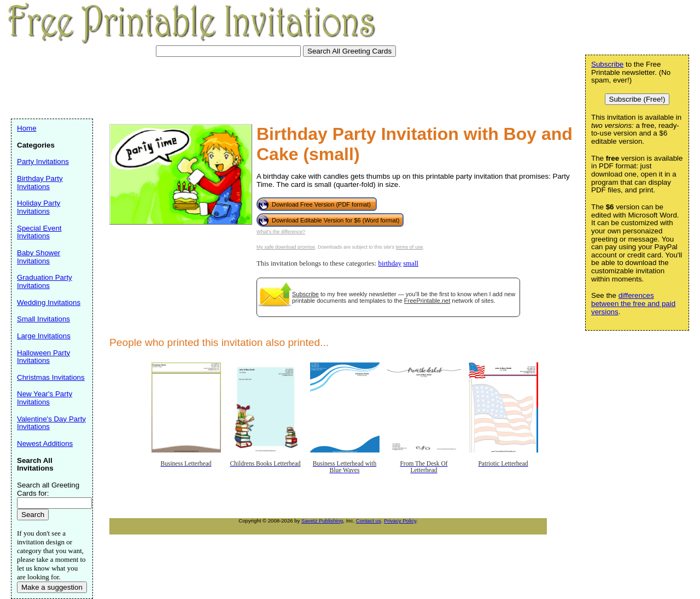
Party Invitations (43, 162)
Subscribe (305, 294)
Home (27, 128)
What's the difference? (281, 232)
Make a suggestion (52, 587)
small (411, 263)
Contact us (369, 521)
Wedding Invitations (49, 303)
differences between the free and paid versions (633, 303)
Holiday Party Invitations (39, 207)
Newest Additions (45, 444)
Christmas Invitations (51, 377)
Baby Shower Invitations (39, 257)
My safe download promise (286, 247)
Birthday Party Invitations (40, 183)
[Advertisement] (210, 86)
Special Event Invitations (39, 232)
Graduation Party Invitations (45, 281)
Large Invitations (44, 336)
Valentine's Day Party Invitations (51, 423)
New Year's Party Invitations (45, 398)
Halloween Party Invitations (43, 357)
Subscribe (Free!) (637, 99)
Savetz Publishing (322, 521)
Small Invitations (43, 319)
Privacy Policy (400, 521)
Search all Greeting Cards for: (48, 489)
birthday (390, 263)
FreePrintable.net (427, 301)
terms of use (410, 247)
